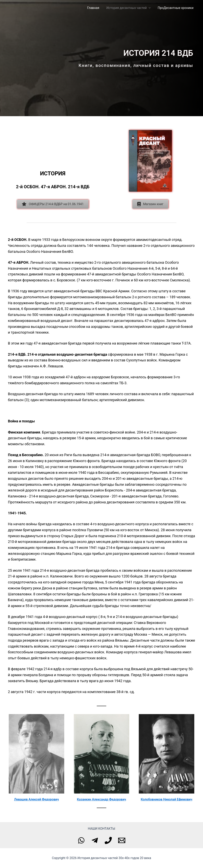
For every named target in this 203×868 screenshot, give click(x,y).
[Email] (122, 840)
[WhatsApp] (81, 840)
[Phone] (108, 840)
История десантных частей (130, 8)
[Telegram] (95, 840)
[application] (150, 8)
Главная (95, 8)
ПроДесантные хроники (176, 8)
